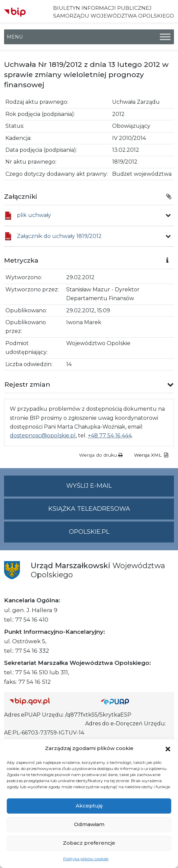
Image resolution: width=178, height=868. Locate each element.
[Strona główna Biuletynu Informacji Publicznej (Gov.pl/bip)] (50, 701)
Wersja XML (151, 455)
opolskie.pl (89, 532)
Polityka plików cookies (86, 859)
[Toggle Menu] (165, 37)
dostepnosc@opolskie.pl (43, 436)
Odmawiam (89, 824)
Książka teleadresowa (89, 509)
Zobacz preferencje (89, 843)
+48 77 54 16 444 (110, 436)
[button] (168, 748)
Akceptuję (89, 806)
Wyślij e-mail (120, 489)
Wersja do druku (101, 455)
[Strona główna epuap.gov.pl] (135, 701)
